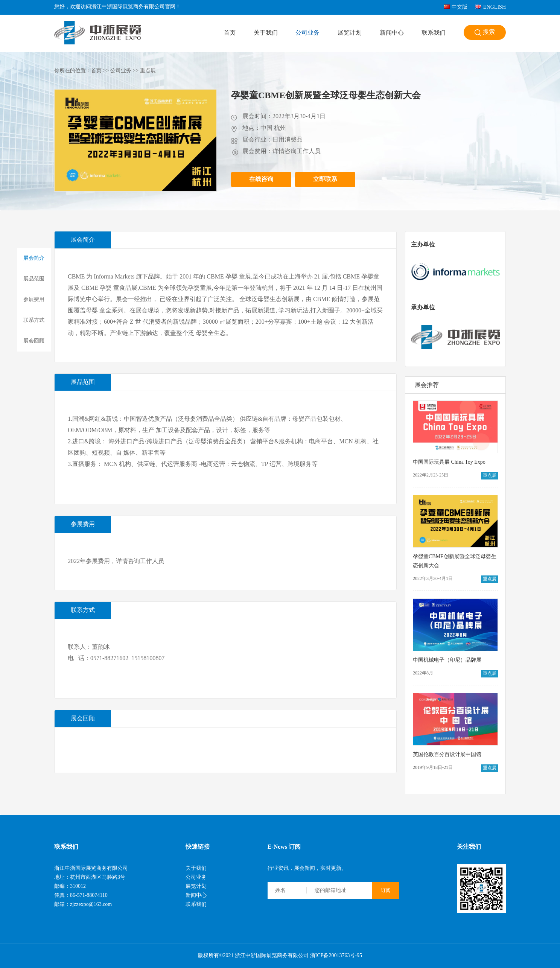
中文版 (456, 7)
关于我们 (266, 33)
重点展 (148, 71)
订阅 (386, 890)
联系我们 (434, 33)
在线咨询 (261, 179)
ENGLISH (491, 7)
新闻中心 (392, 33)
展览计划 (350, 33)
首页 (230, 33)
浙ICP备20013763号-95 (336, 956)
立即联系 (325, 179)
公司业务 (307, 33)
